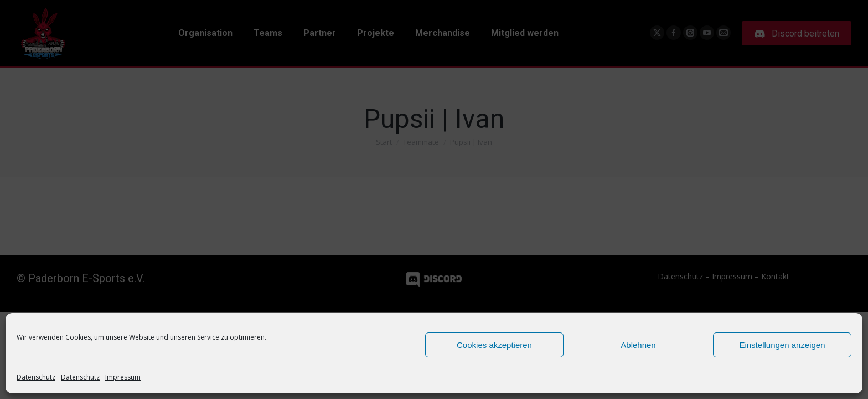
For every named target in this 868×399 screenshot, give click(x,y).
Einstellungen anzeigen (782, 345)
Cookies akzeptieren (494, 345)
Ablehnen (638, 345)
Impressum (123, 377)
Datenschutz (36, 377)
